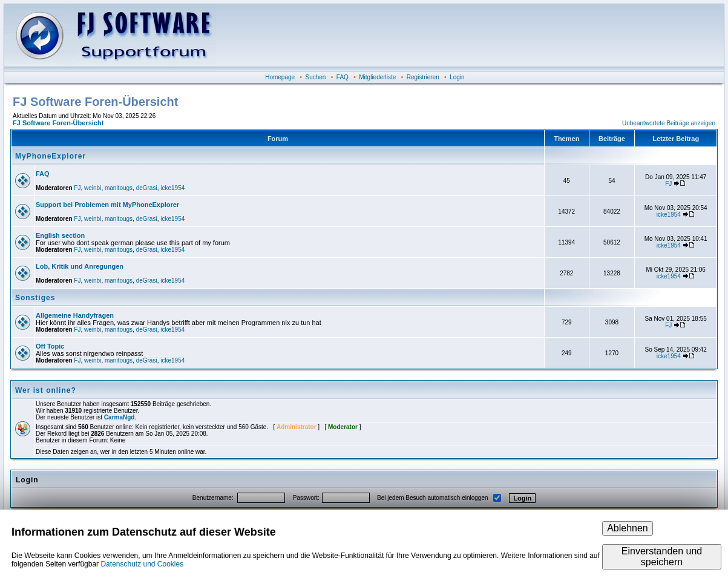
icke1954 (172, 188)
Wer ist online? (46, 390)
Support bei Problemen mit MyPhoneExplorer (107, 205)
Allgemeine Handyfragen (75, 315)
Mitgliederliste (377, 77)
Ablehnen (628, 528)
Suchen (316, 77)
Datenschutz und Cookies (142, 564)
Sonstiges (35, 298)
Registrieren (423, 77)
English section (60, 235)
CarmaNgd (120, 417)
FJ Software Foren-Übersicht (58, 123)
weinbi (93, 188)
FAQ (343, 77)
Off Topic (50, 346)
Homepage (280, 77)
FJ (77, 188)
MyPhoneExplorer (51, 156)
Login (457, 77)
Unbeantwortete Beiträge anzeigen (669, 123)
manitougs (119, 188)
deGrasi (147, 188)
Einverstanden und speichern (662, 556)
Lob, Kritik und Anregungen (80, 266)
